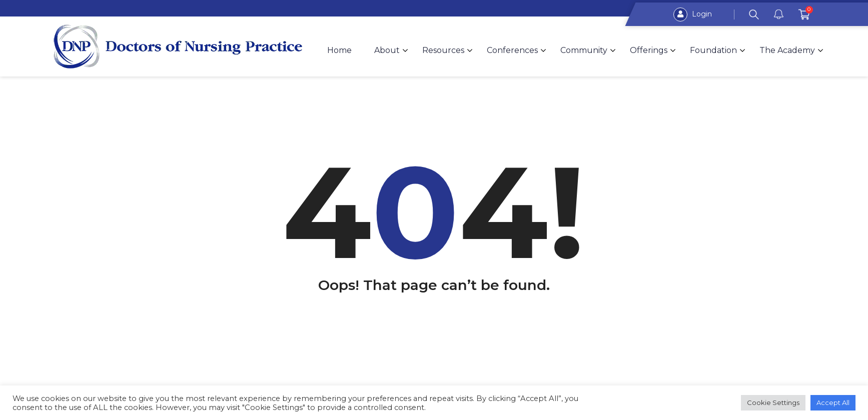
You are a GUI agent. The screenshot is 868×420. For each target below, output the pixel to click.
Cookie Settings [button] (773, 402)
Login (693, 14)
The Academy (787, 50)
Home (339, 50)
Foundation (713, 50)
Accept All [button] (833, 402)
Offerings (649, 50)
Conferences (512, 50)
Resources (443, 50)
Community (584, 50)
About (387, 50)
